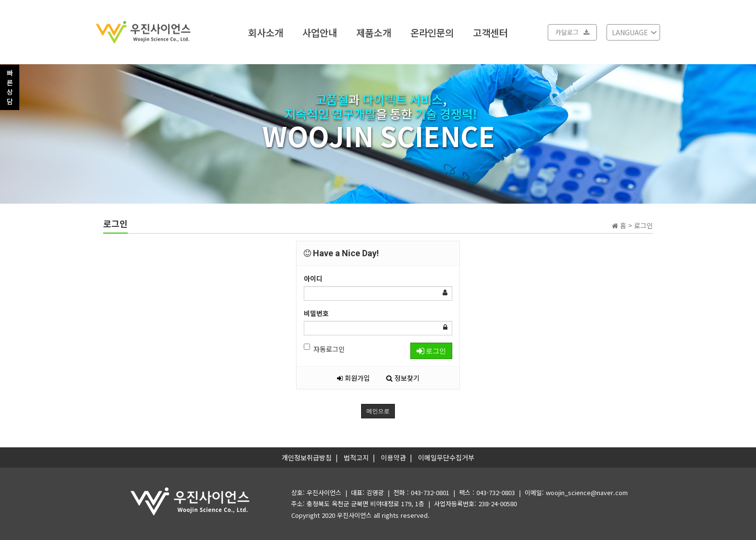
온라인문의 (432, 32)
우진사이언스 (354, 515)
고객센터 (490, 32)
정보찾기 (403, 378)
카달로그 (572, 32)
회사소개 (266, 32)
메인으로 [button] (378, 411)
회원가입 (353, 378)
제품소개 (374, 32)
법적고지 (356, 457)
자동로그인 (324, 349)
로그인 (431, 351)
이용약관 (393, 457)
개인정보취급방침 (307, 457)
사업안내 (320, 32)
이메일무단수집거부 (446, 457)
